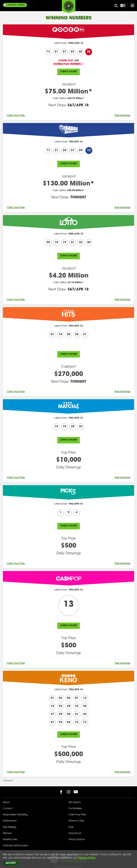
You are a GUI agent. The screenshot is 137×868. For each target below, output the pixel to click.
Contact (8, 809)
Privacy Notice (77, 840)
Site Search (75, 802)
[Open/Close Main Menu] (131, 6)
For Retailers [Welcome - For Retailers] (75, 809)
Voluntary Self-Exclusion (16, 846)
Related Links (10, 840)
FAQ (71, 827)
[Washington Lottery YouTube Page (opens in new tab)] (76, 792)
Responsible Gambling (15, 815)
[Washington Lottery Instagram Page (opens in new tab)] (69, 792)
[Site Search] (116, 6)
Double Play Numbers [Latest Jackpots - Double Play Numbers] (69, 64)
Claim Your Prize (16, 116)
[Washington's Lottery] (69, 7)
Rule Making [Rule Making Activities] (10, 827)
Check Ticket (68, 72)
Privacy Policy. (87, 858)
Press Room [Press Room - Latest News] (75, 833)
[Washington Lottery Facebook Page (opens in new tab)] (61, 792)
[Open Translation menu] (122, 6)
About (6, 802)
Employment (10, 821)
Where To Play (76, 821)
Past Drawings (122, 116)
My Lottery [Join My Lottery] (16, 5)
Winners (7, 833)
